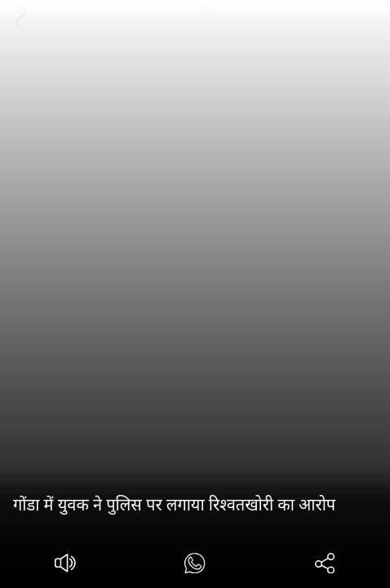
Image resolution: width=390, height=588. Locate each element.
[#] (195, 566)
